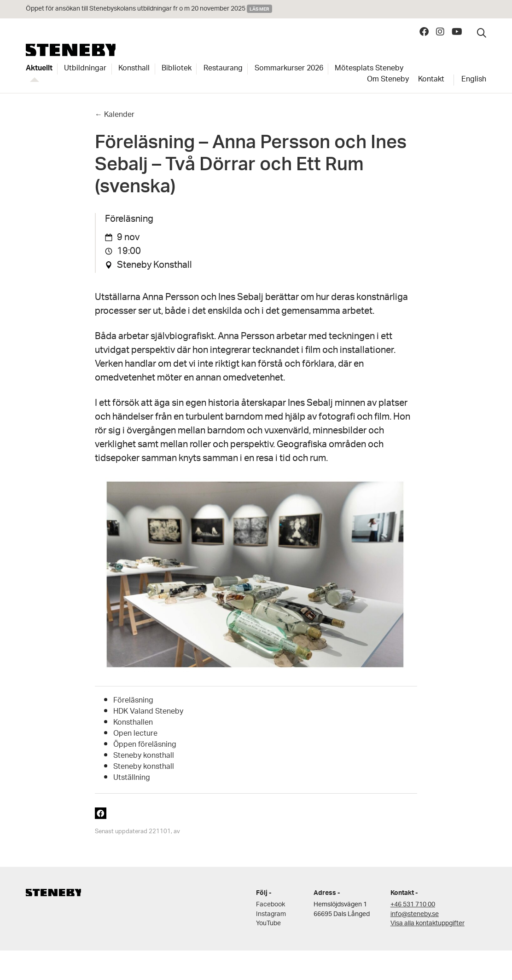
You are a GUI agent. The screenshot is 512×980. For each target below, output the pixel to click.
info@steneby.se (415, 914)
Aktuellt (39, 69)
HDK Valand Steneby (148, 712)
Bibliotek (177, 69)
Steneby (71, 50)
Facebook (271, 905)
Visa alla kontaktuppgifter (428, 924)
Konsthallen (133, 723)
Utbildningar (85, 69)
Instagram (271, 914)
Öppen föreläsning (145, 745)
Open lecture (135, 734)
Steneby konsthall (144, 756)
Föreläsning (133, 701)
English (474, 80)
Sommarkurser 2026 (289, 69)
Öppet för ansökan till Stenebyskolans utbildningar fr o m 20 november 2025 (136, 9)
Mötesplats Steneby (369, 69)
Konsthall (134, 69)
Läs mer (259, 9)
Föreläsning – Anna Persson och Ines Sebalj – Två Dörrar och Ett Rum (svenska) (251, 167)
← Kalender (115, 115)
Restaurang (223, 69)
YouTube (268, 924)
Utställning (132, 778)
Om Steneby (388, 80)
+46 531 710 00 (413, 905)
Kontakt (431, 80)
